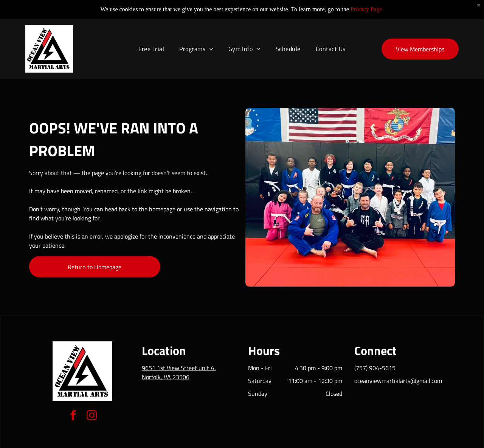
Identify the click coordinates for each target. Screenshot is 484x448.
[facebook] (73, 416)
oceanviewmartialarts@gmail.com (398, 381)
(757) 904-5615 (375, 368)
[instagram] (92, 416)
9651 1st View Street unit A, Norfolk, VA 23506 (179, 372)
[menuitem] (151, 43)
